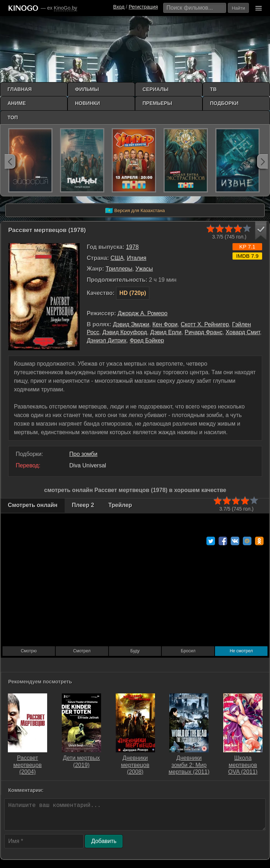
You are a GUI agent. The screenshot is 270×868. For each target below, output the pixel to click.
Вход (119, 7)
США (117, 258)
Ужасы (144, 269)
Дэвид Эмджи (131, 324)
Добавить (104, 841)
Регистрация (143, 7)
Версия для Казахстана (135, 211)
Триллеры (119, 269)
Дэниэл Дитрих (107, 340)
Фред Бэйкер (147, 340)
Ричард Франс (204, 332)
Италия (136, 258)
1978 (132, 247)
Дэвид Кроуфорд (125, 332)
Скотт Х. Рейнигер (205, 324)
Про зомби (83, 454)
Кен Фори (165, 324)
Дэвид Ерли (166, 332)
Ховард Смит (243, 332)
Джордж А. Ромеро (142, 313)
